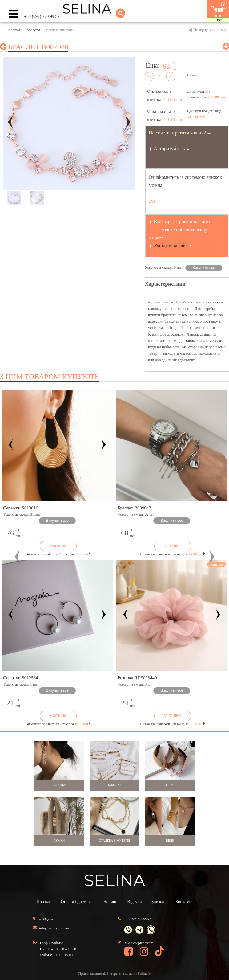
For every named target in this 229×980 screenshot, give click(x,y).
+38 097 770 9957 (137, 919)
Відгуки (134, 902)
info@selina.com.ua (54, 928)
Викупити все (204, 268)
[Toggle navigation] (14, 14)
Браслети (32, 30)
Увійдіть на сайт (171, 245)
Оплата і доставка (77, 902)
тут (152, 201)
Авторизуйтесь (169, 148)
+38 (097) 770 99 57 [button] (42, 16)
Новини (110, 902)
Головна (13, 30)
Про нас (44, 902)
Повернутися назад (210, 29)
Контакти (184, 902)
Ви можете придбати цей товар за (58, 554)
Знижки (159, 902)
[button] (17, 557)
